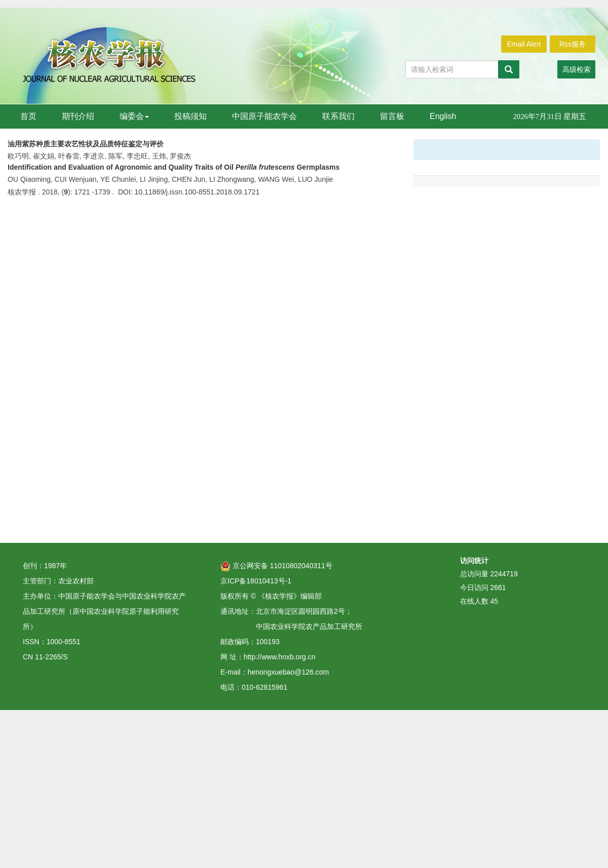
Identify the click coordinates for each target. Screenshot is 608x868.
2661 (498, 587)
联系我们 (338, 116)
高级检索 (577, 69)
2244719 (504, 574)
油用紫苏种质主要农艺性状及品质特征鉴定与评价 (86, 144)
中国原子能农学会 (264, 116)
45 (494, 601)
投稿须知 (191, 116)
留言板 (392, 116)
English (443, 116)
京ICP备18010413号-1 (256, 581)
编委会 (134, 116)
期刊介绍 (78, 116)
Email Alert (524, 44)
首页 (28, 116)
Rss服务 (573, 44)
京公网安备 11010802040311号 (276, 566)
